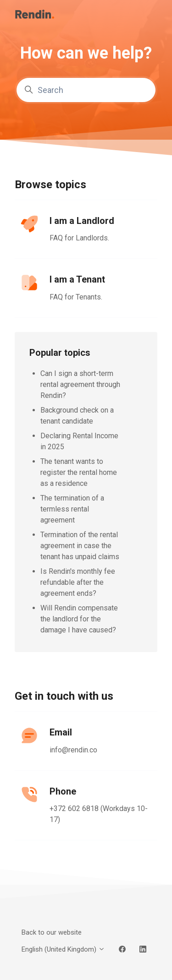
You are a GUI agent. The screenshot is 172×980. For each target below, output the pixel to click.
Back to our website (52, 932)
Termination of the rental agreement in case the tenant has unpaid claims (80, 546)
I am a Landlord (82, 221)
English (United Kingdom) (63, 949)
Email (61, 732)
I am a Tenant (77, 279)
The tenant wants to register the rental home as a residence (79, 472)
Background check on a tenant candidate (77, 416)
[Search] (86, 90)
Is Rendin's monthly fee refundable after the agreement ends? (78, 582)
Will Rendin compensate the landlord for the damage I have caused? (79, 619)
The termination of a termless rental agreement (72, 509)
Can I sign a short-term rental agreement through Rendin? (80, 384)
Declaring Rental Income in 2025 (79, 441)
